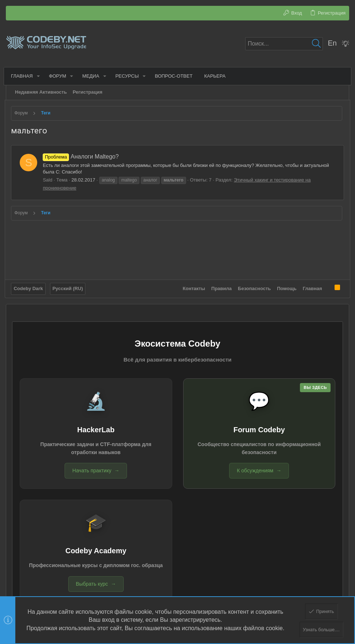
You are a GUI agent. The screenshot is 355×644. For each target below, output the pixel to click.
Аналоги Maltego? (82, 157)
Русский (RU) (69, 287)
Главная (311, 287)
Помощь (286, 287)
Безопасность (254, 287)
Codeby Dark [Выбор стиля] (29, 287)
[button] (39, 76)
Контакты (193, 287)
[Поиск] (284, 44)
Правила (221, 287)
